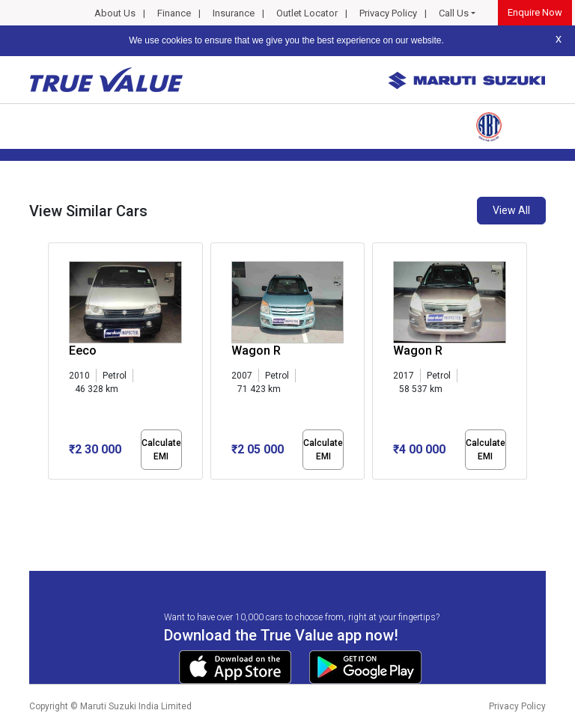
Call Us (454, 13)
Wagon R (256, 351)
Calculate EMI (161, 450)
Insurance (234, 13)
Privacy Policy (388, 13)
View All (511, 210)
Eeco (83, 351)
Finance (174, 13)
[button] (52, 492)
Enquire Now (535, 12)
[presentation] (56, 364)
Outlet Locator (307, 13)
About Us (115, 13)
